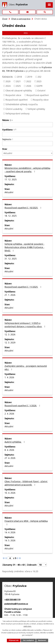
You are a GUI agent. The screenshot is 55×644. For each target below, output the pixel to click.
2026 (29, 86)
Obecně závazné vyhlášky (19, 91)
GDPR (39, 86)
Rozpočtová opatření (38, 95)
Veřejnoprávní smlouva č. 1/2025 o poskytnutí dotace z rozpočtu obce (25, 325)
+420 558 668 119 (12, 600)
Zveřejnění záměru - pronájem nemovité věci (26, 368)
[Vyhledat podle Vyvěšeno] (27, 134)
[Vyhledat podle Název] (27, 125)
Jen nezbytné (28, 640)
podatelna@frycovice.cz (16, 604)
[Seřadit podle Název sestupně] (12, 121)
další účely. (28, 626)
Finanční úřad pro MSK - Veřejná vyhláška (26, 523)
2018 (19, 77)
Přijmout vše (14, 640)
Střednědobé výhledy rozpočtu (22, 104)
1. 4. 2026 (9, 377)
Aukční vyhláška (15, 442)
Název (7, 120)
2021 (18, 81)
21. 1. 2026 (10, 295)
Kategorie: (8, 76)
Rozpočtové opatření (17, 100)
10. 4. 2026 (10, 493)
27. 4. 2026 (10, 458)
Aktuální (9, 192)
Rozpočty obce (41, 100)
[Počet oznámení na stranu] (42, 565)
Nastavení (42, 640)
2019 (30, 77)
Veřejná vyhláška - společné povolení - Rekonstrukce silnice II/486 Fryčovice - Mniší (24, 247)
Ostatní (41, 91)
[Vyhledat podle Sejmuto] (27, 144)
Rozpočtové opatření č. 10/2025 (23, 208)
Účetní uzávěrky (14, 109)
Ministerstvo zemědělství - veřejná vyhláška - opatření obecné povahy (27, 170)
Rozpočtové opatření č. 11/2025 (23, 287)
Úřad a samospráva (21, 19)
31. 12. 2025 (11, 259)
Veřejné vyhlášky (36, 109)
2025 (18, 86)
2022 (29, 81)
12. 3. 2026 (10, 334)
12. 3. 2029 (10, 343)
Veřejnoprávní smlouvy (18, 113)
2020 (8, 81)
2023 (39, 81)
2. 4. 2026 (9, 414)
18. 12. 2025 (11, 216)
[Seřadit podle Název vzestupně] (12, 120)
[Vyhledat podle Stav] (27, 153)
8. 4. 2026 (9, 450)
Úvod (5, 19)
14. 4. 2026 (10, 532)
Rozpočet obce (13, 95)
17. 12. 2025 (11, 179)
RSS (38, 33)
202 (39, 77)
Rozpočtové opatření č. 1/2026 (23, 406)
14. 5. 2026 (10, 540)
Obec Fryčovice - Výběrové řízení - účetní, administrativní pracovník (26, 483)
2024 (8, 86)
